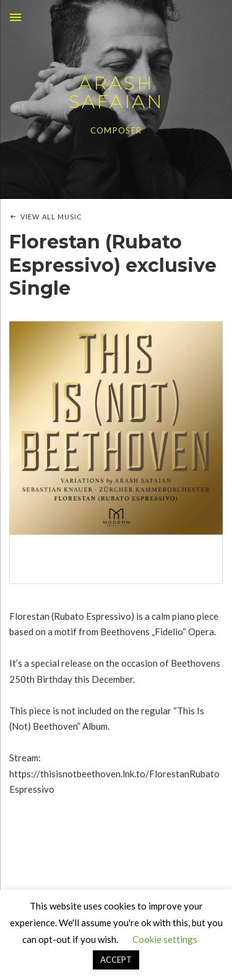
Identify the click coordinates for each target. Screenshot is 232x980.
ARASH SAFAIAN (116, 92)
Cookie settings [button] (165, 939)
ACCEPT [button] (116, 960)
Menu (15, 17)
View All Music (51, 217)
